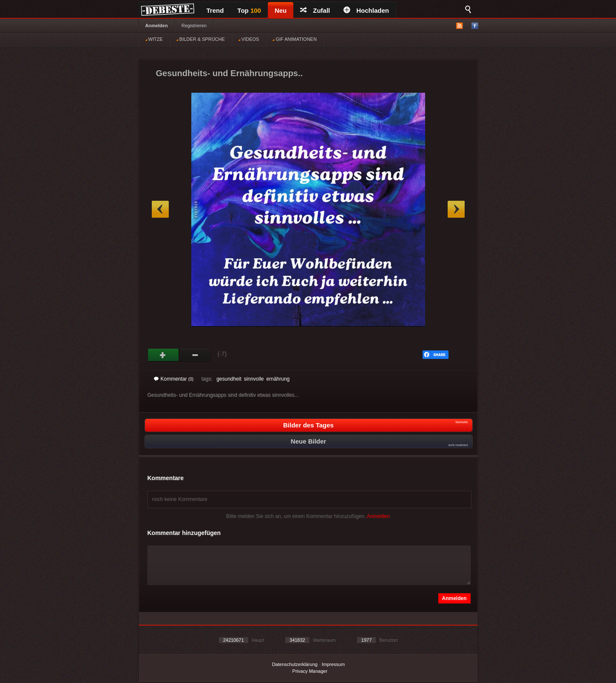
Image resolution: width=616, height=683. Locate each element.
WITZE (154, 39)
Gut (163, 355)
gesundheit (229, 379)
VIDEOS (249, 39)
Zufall (315, 10)
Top (249, 10)
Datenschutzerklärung (295, 664)
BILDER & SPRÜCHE (201, 39)
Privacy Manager (310, 671)
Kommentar (174, 379)
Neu (281, 10)
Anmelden (157, 26)
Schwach (195, 355)
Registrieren (194, 26)
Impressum (333, 664)
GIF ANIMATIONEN (294, 39)
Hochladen (366, 10)
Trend (215, 10)
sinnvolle (254, 379)
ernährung (278, 379)
